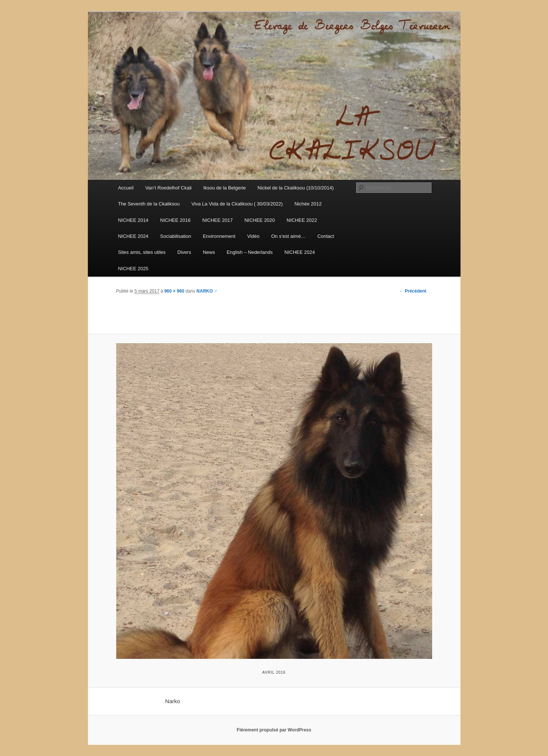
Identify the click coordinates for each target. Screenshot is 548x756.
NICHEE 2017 (218, 220)
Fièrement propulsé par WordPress (274, 730)
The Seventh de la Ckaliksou (149, 204)
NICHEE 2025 (133, 269)
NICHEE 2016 (175, 220)
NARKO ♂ (207, 291)
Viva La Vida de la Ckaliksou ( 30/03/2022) (237, 204)
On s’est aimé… (288, 236)
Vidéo (253, 236)
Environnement (219, 236)
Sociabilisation (176, 236)
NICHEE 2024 (133, 236)
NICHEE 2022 (302, 220)
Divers (184, 252)
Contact (326, 236)
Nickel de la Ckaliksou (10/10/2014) (296, 188)
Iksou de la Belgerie (225, 188)
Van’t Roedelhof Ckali (168, 188)
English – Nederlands (250, 252)
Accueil (126, 188)
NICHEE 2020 (260, 220)
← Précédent (413, 291)
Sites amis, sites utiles (142, 252)
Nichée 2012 (308, 204)
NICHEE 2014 (133, 220)
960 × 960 (174, 291)
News (209, 252)
